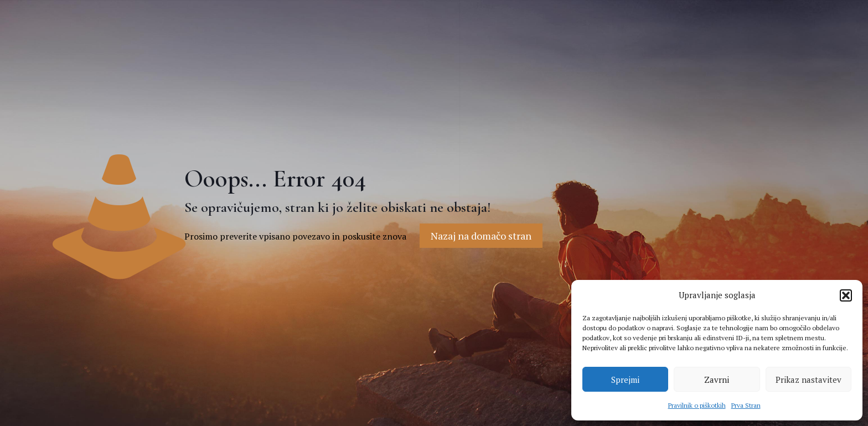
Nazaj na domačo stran (481, 236)
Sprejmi (625, 380)
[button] (846, 295)
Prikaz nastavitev (808, 380)
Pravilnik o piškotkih (697, 405)
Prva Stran (746, 405)
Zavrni (717, 380)
